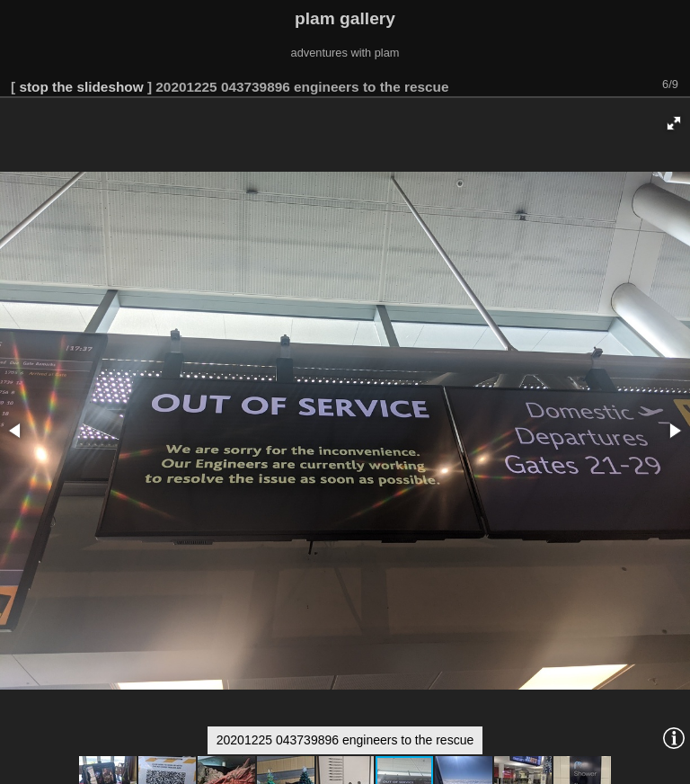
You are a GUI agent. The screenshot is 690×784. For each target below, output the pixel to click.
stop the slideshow (81, 26)
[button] (674, 62)
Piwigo (672, 770)
